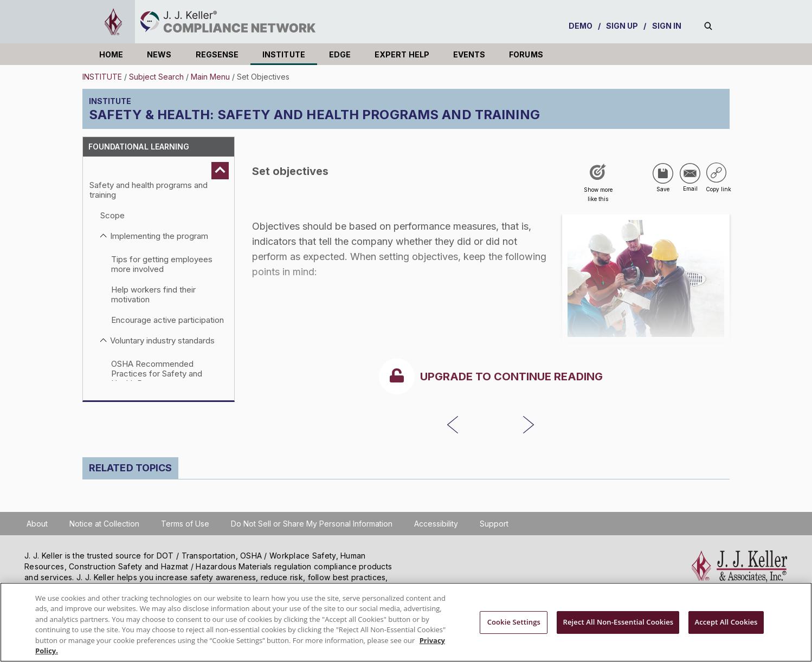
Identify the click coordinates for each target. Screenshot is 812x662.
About (37, 524)
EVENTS (469, 54)
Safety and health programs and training (149, 190)
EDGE (340, 54)
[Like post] (598, 186)
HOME (111, 54)
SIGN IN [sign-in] (667, 26)
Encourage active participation (167, 320)
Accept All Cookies (726, 622)
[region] (406, 622)
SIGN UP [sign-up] (622, 26)
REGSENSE (217, 54)
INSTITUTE (284, 54)
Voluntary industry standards (162, 340)
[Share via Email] (690, 173)
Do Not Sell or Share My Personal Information (312, 524)
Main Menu (210, 77)
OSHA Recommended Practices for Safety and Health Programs (157, 374)
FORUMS (526, 54)
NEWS (159, 54)
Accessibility (436, 524)
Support (494, 524)
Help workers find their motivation (153, 294)
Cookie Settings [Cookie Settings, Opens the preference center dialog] (514, 622)
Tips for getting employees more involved (162, 264)
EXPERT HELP (402, 54)
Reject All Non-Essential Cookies (618, 622)
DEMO (581, 26)
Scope (112, 215)
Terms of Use (185, 524)
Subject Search (156, 77)
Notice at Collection (104, 524)
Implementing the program (159, 236)
